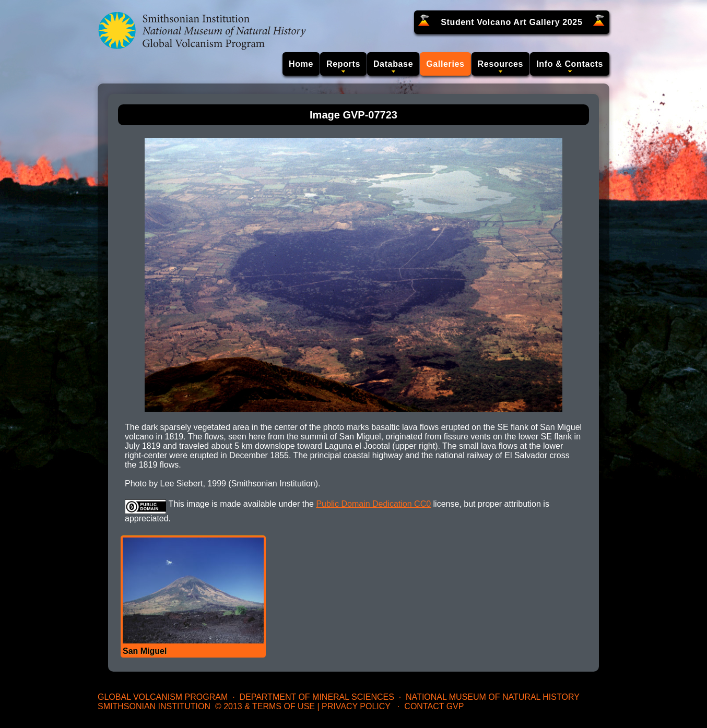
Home (301, 64)
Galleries (445, 64)
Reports (343, 64)
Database (393, 64)
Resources (501, 64)
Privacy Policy (356, 706)
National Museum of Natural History (493, 697)
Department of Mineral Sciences (316, 697)
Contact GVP (434, 706)
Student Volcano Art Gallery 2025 (511, 22)
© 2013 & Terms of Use (265, 706)
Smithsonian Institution (154, 706)
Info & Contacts (570, 64)
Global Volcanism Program (163, 697)
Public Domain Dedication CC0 (373, 504)
